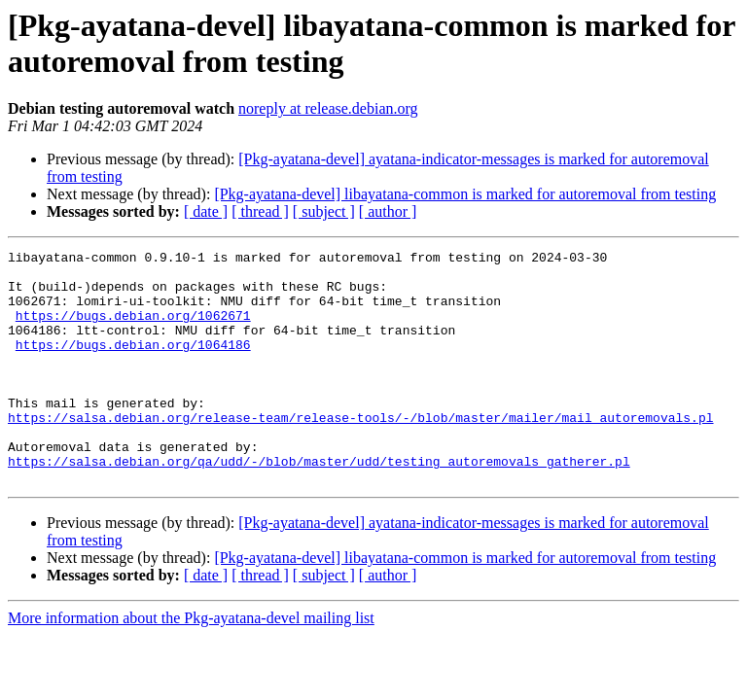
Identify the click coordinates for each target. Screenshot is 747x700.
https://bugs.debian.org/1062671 (133, 330)
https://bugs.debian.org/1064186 (133, 365)
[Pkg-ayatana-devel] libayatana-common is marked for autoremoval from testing (465, 194)
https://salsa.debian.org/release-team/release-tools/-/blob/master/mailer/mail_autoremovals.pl (360, 452)
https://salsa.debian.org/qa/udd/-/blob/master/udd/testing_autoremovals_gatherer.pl (319, 505)
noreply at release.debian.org (328, 108)
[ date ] (206, 211)
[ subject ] (324, 211)
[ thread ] (260, 211)
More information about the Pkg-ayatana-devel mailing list (191, 665)
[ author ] (388, 211)
